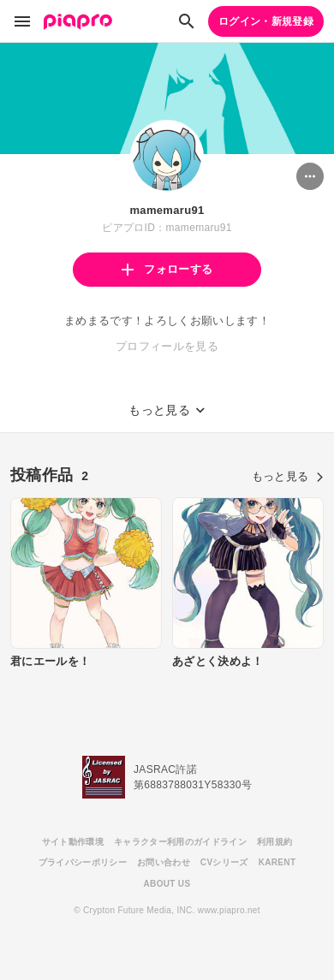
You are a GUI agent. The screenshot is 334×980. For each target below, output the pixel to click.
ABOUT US (167, 884)
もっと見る (288, 476)
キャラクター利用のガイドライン (180, 842)
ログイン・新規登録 (266, 21)
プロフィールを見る (167, 346)
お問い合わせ (164, 862)
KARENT (277, 862)
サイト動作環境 (73, 842)
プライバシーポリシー (83, 862)
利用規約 (274, 842)
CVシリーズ (224, 862)
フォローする (167, 269)
